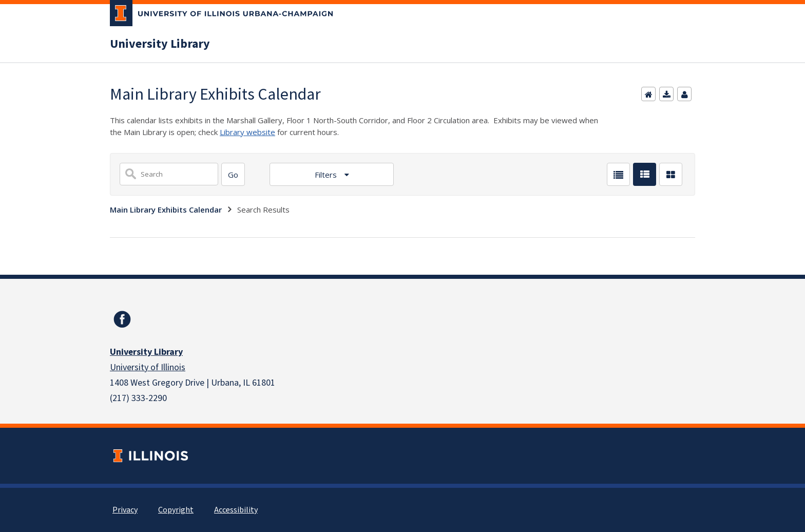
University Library (160, 44)
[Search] (233, 174)
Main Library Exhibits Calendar (166, 210)
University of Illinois (148, 367)
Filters (327, 175)
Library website (247, 132)
